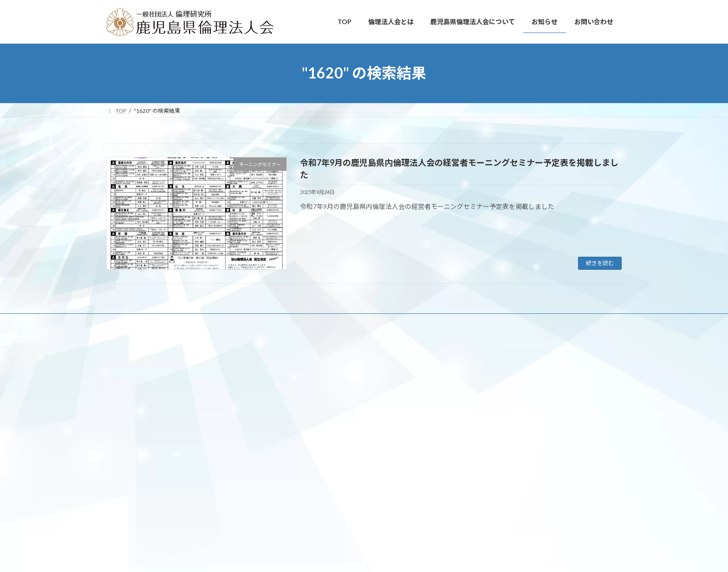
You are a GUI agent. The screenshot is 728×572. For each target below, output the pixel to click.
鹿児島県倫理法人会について (237, 322)
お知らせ (303, 322)
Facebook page (364, 386)
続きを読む (600, 263)
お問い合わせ (349, 322)
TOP (120, 322)
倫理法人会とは (163, 322)
